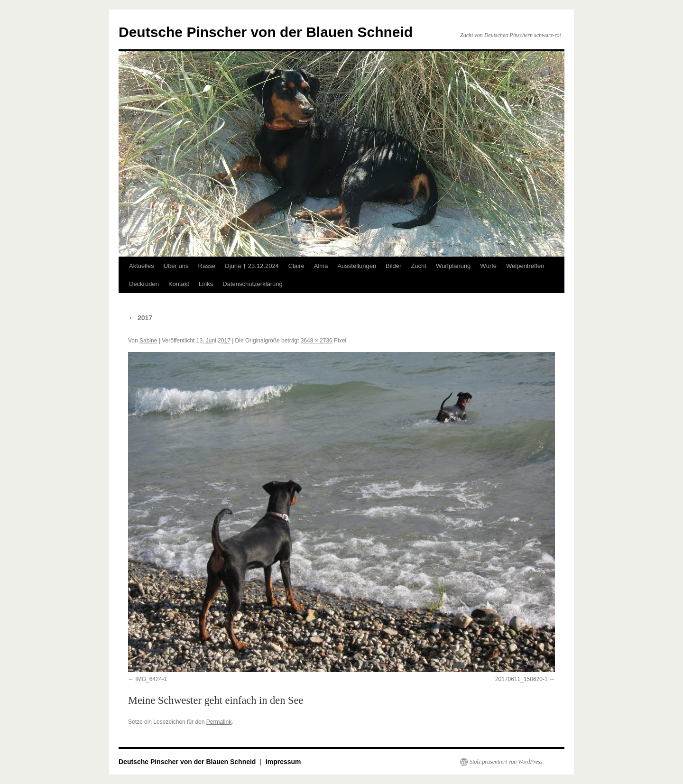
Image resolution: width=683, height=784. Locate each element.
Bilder (393, 266)
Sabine (148, 341)
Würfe (488, 266)
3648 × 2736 (317, 341)
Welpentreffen (525, 266)
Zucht (419, 266)
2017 (140, 318)
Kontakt (179, 284)
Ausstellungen (357, 266)
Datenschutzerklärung (252, 284)
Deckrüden (144, 284)
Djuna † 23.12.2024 (252, 266)
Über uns (176, 266)
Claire (296, 266)
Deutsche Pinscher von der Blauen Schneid (266, 32)
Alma (321, 266)
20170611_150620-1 (521, 679)
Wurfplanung (453, 266)
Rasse (207, 266)
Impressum (283, 762)
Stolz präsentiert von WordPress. (507, 762)
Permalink (219, 722)
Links (206, 284)
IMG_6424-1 (151, 679)
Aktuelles (142, 266)
